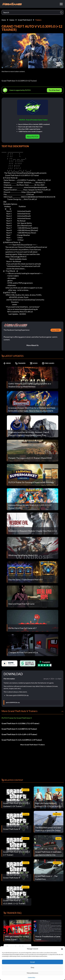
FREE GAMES (48, 363)
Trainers (38, 20)
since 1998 (55, 330)
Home (4, 20)
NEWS (7, 363)
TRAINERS (20, 363)
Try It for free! (54, 90)
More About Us (32, 345)
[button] (62, 949)
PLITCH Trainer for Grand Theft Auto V (17, 718)
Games (12, 20)
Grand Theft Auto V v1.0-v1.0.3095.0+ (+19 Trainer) (22, 740)
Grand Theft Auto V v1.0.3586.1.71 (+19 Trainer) (20, 723)
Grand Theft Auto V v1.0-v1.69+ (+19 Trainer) (19, 734)
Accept (33, 962)
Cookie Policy (32, 977)
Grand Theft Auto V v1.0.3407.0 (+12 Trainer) (19, 729)
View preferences (32, 973)
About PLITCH (33, 137)
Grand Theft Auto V (25, 20)
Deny (32, 967)
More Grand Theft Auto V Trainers (33, 745)
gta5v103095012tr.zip (13, 702)
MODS (34, 363)
